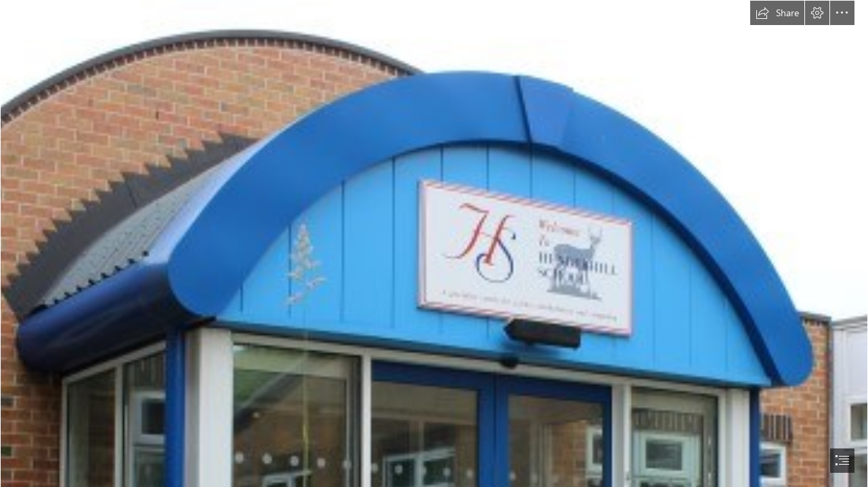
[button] (777, 13)
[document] (434, 243)
